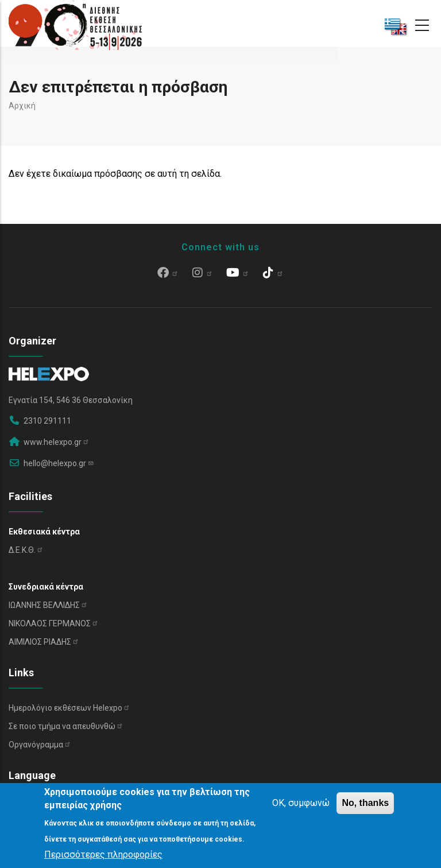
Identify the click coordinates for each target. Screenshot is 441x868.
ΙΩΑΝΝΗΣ (48, 605)
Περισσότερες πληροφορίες (103, 855)
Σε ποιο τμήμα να (66, 726)
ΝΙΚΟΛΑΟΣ (54, 623)
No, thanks (365, 803)
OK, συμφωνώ (301, 803)
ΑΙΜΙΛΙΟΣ (44, 642)
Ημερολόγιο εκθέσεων (69, 708)
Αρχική (22, 106)
